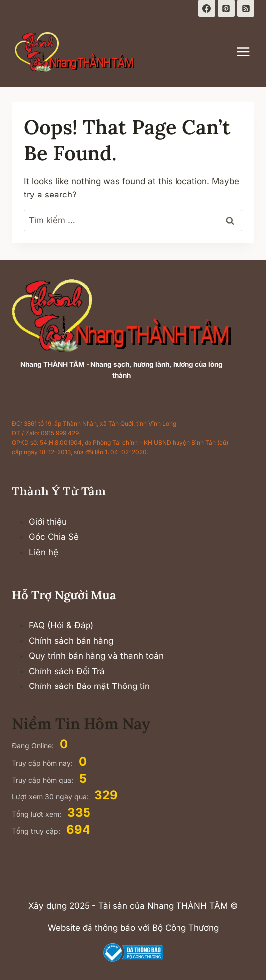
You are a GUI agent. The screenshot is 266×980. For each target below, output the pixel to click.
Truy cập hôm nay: (43, 763)
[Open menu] (248, 51)
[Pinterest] (226, 8)
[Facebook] (207, 8)
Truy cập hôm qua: (44, 780)
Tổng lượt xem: (38, 814)
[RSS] (246, 8)
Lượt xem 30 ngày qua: (51, 797)
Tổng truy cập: (37, 831)
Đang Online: (34, 745)
